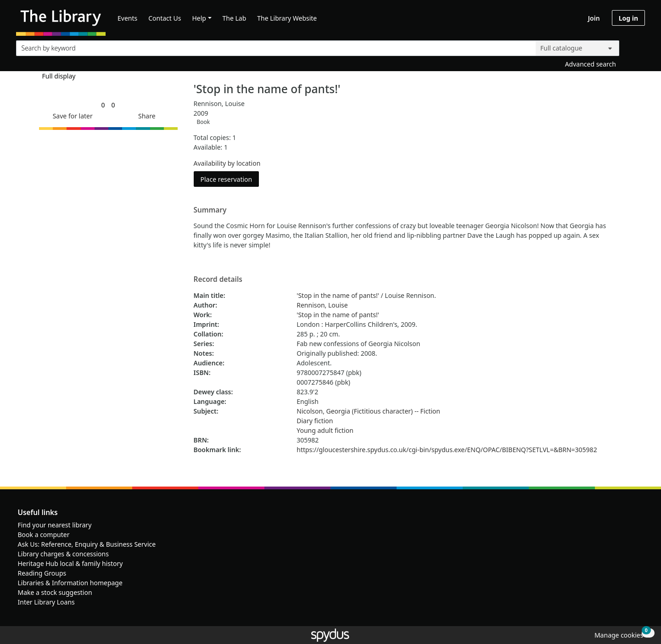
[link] (103, 105)
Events (127, 18)
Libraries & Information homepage (70, 583)
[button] (71, 116)
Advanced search (591, 64)
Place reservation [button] (230, 179)
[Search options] (577, 48)
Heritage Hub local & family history (70, 563)
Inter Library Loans (46, 602)
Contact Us (165, 18)
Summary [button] (210, 210)
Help (199, 18)
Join (594, 18)
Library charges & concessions (63, 554)
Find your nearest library (55, 525)
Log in (628, 18)
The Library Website (287, 18)
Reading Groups (42, 573)
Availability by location (227, 163)
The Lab (235, 18)
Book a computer (44, 535)
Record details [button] (218, 280)
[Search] (634, 46)
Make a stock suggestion (55, 592)
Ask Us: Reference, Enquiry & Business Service (87, 544)
